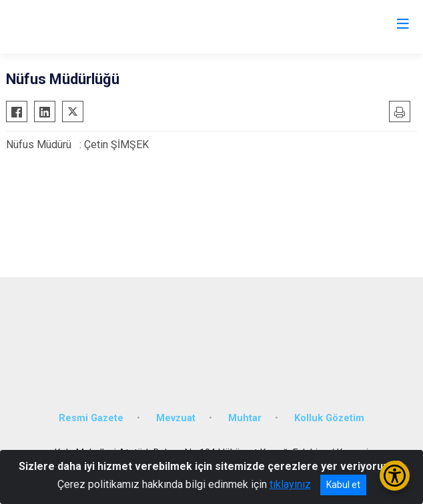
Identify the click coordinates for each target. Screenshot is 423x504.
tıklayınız (290, 484)
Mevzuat (176, 418)
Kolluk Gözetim (329, 418)
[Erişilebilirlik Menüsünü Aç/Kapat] (395, 476)
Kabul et (343, 485)
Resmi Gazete (91, 418)
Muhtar (245, 418)
